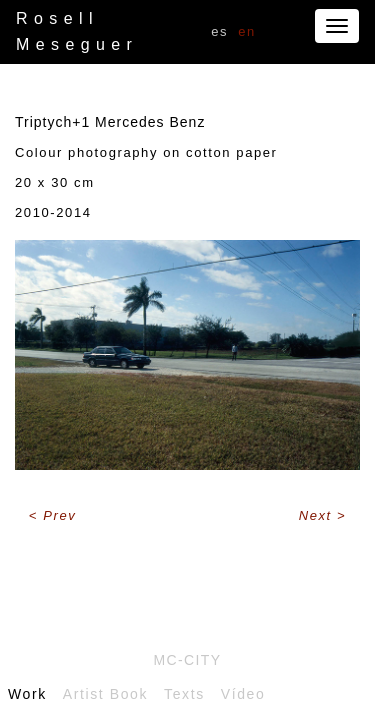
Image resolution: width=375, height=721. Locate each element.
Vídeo (243, 694)
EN (247, 31)
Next (318, 515)
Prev (59, 515)
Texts (184, 694)
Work (27, 694)
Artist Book (105, 694)
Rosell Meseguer (77, 31)
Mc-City (187, 660)
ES (219, 31)
